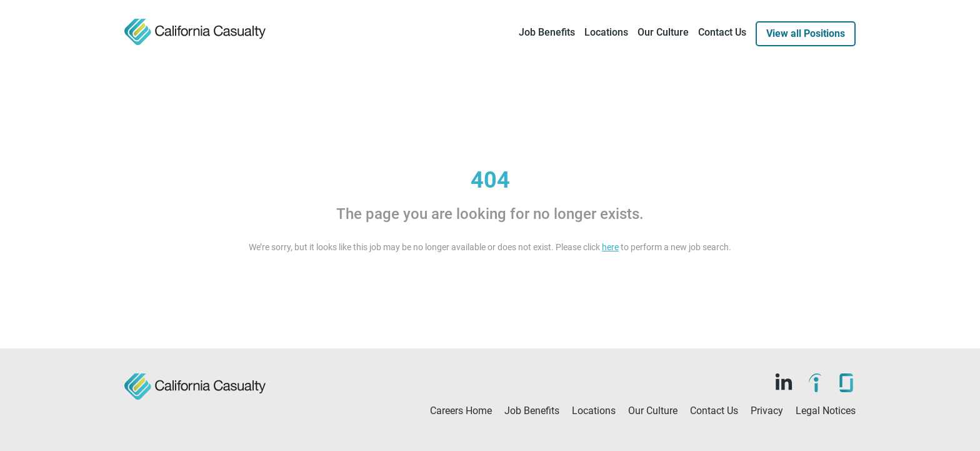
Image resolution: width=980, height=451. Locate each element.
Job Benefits (547, 32)
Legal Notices (826, 411)
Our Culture (663, 32)
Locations (606, 32)
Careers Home (461, 411)
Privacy (767, 411)
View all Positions (806, 33)
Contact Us (722, 32)
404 (490, 180)
